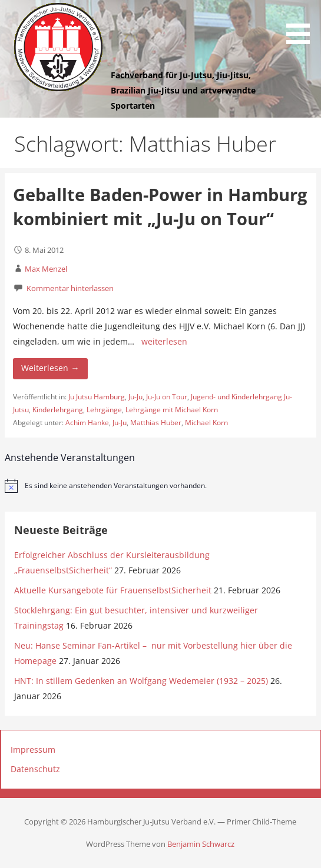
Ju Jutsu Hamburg (97, 397)
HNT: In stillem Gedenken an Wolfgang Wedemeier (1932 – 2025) (141, 681)
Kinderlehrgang (58, 410)
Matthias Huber (156, 423)
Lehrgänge (104, 410)
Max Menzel (46, 269)
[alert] (161, 486)
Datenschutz (35, 769)
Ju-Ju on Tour (167, 397)
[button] (302, 24)
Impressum (33, 750)
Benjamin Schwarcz (201, 844)
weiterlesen (164, 341)
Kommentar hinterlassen (70, 288)
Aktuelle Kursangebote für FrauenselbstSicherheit (113, 590)
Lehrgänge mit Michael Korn (172, 410)
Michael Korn (206, 423)
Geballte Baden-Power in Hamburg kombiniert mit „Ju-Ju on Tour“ (160, 206)
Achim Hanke (87, 423)
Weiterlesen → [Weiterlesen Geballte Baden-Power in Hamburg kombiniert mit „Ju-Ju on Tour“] (50, 368)
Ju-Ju (135, 397)
